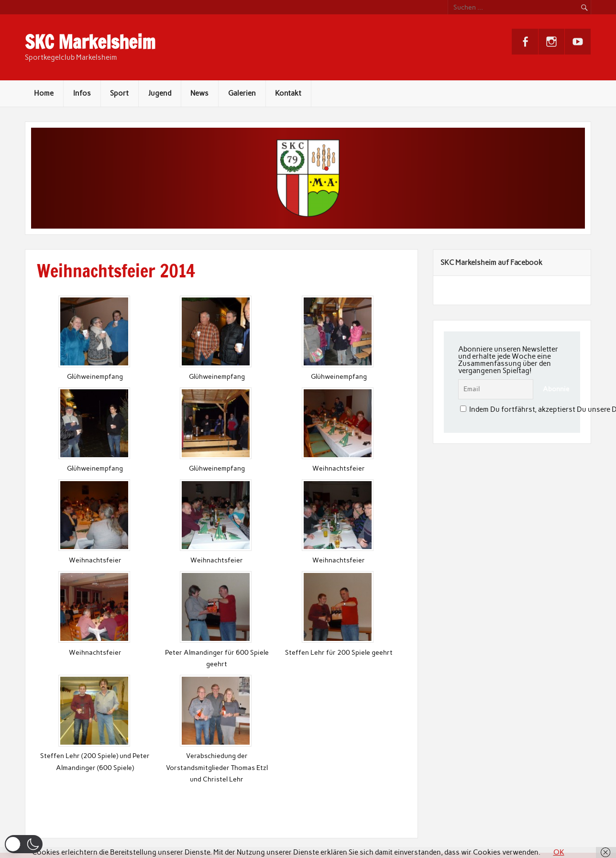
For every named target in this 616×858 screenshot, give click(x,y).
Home (44, 93)
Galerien (242, 93)
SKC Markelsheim (90, 42)
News (199, 93)
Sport (119, 93)
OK (559, 852)
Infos (82, 93)
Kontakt (288, 93)
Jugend (160, 93)
